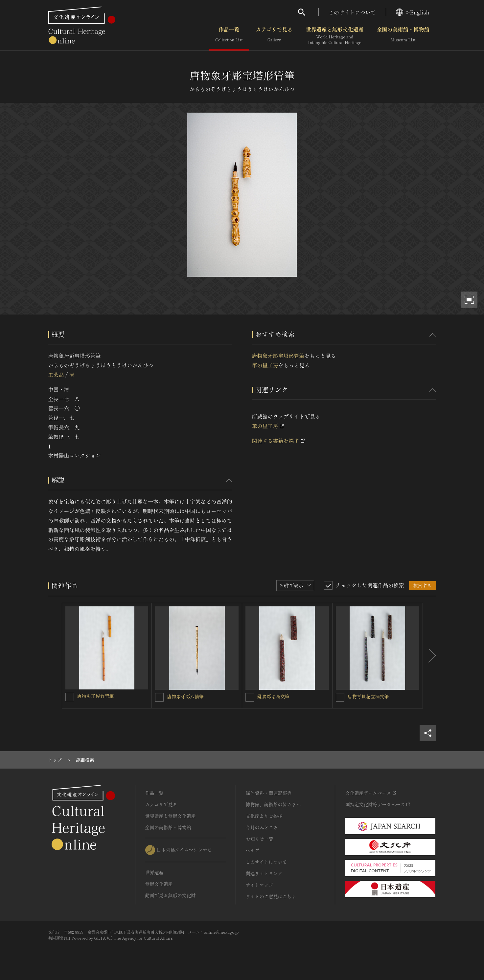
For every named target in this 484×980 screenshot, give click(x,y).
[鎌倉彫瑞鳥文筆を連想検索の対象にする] (250, 697)
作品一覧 (229, 36)
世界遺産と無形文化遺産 (334, 36)
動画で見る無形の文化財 (171, 895)
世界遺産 (154, 872)
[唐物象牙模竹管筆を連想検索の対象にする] (70, 697)
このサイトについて (352, 12)
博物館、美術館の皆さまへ (273, 804)
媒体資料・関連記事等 (269, 793)
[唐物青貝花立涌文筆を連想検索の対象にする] (340, 697)
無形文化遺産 (159, 884)
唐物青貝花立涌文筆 (368, 696)
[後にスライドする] (429, 656)
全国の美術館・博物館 (403, 36)
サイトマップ (260, 885)
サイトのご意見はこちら (271, 896)
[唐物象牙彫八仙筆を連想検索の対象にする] (159, 697)
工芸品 (56, 375)
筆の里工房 (265, 365)
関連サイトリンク (264, 873)
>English (413, 12)
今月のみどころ (262, 827)
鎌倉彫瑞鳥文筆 (273, 696)
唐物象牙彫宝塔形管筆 (278, 356)
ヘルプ (253, 850)
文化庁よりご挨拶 (264, 816)
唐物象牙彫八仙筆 (185, 696)
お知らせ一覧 (260, 839)
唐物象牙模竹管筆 (96, 696)
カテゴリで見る (274, 36)
